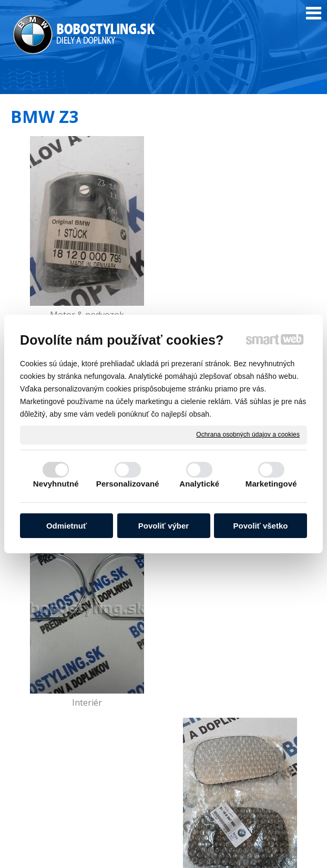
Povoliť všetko (261, 526)
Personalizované (128, 484)
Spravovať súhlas (218, 853)
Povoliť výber (163, 526)
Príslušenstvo (242, 702)
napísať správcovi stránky (206, 843)
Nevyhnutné (56, 484)
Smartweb (299, 843)
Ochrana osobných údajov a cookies (248, 435)
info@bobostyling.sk (210, 797)
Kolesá (86, 702)
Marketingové (271, 484)
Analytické (199, 484)
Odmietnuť (67, 526)
